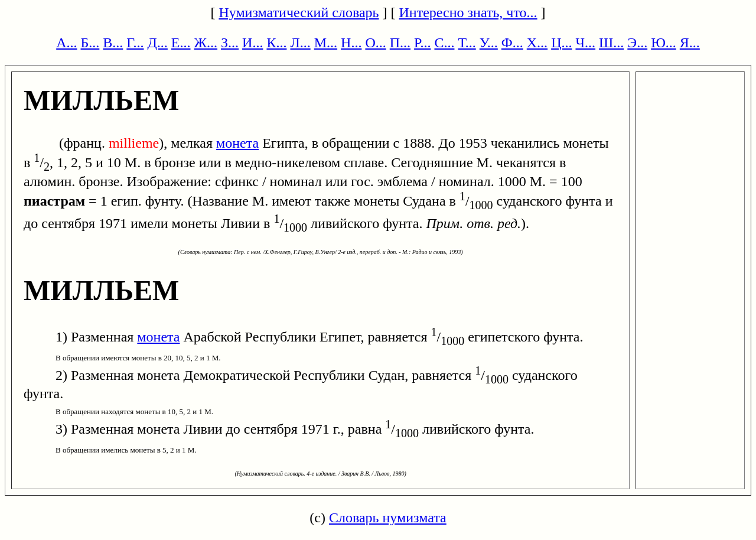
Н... (351, 43)
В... (113, 43)
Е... (181, 43)
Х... (537, 43)
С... (444, 43)
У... (489, 43)
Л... (300, 43)
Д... (157, 43)
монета (237, 143)
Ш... (611, 43)
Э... (637, 43)
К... (276, 43)
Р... (422, 43)
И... (252, 43)
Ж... (206, 43)
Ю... (664, 43)
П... (400, 43)
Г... (135, 43)
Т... (467, 43)
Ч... (585, 43)
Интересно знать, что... (468, 12)
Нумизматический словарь (299, 12)
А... (66, 43)
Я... (690, 43)
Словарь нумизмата (388, 518)
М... (326, 43)
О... (375, 43)
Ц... (561, 43)
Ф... (512, 43)
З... (230, 43)
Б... (90, 43)
